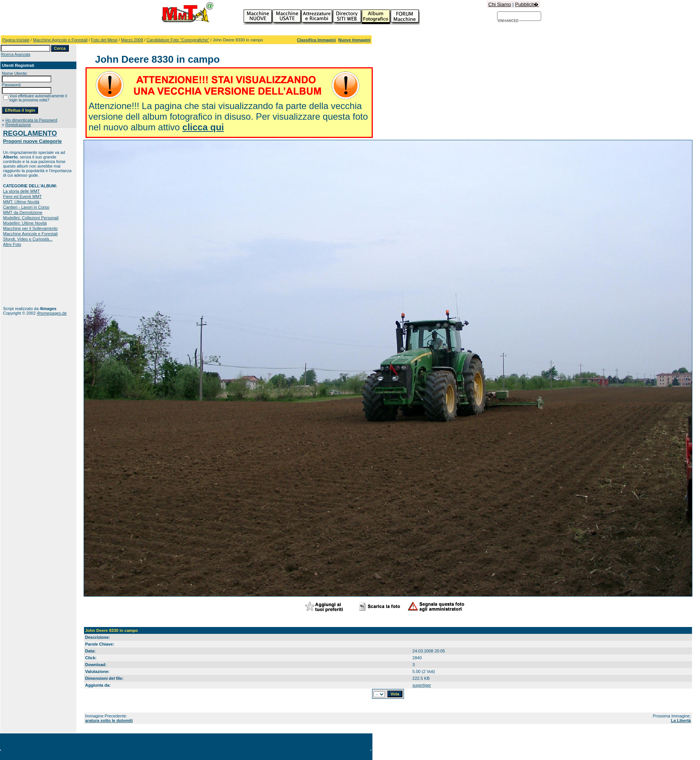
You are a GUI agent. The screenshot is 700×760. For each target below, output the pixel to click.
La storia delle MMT (21, 191)
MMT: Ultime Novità (21, 202)
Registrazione (18, 125)
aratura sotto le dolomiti (109, 720)
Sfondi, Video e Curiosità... (28, 239)
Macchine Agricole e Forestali (60, 40)
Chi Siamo (500, 4)
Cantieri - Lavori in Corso (26, 207)
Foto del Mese (105, 40)
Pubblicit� (527, 4)
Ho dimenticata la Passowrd (31, 120)
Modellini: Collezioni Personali (31, 218)
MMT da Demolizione (23, 212)
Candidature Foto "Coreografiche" (178, 40)
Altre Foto (12, 244)
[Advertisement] (27, 276)
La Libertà (681, 720)
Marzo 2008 (132, 40)
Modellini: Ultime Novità (25, 223)
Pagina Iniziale (16, 40)
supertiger (422, 685)
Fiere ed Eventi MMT (22, 196)
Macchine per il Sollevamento (30, 228)
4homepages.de (52, 313)
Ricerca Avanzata (16, 55)
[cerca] (509, 21)
